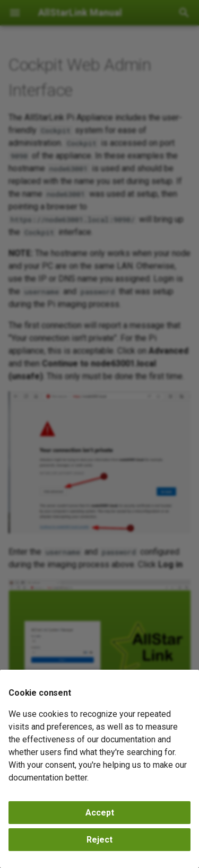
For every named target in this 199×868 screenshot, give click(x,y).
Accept (100, 813)
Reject (99, 840)
